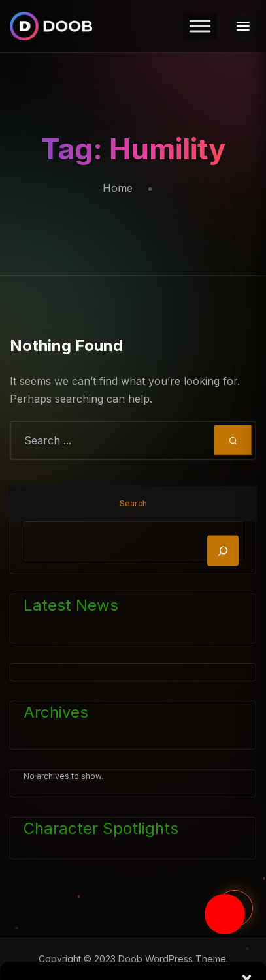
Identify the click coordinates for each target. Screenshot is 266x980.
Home (118, 188)
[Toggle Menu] (200, 26)
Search (133, 503)
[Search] (223, 551)
